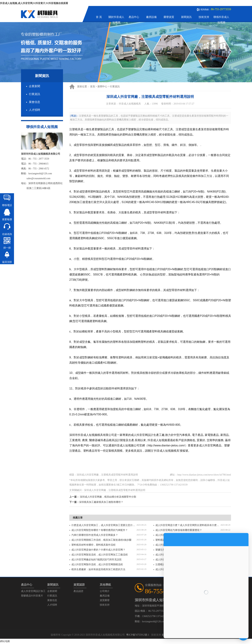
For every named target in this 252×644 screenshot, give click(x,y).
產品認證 (78, 591)
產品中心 (134, 17)
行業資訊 (34, 94)
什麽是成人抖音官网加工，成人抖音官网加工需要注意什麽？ (104, 525)
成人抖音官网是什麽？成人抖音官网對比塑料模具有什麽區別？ (188, 525)
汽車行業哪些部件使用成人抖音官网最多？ (95, 535)
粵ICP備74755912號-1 (138, 635)
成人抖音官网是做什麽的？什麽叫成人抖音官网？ (98, 550)
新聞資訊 (186, 17)
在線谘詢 (7, 234)
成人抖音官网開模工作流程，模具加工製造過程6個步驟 (101, 540)
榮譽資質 (169, 17)
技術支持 (204, 17)
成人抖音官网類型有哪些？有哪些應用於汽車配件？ (100, 530)
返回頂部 (7, 262)
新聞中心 (102, 87)
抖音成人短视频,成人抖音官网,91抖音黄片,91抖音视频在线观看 (34, 3)
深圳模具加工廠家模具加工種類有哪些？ (101, 502)
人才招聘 (34, 110)
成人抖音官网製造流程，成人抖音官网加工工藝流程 (100, 555)
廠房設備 (151, 17)
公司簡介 (105, 591)
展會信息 (34, 102)
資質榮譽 (105, 600)
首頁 (93, 87)
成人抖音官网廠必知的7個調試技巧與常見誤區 (97, 560)
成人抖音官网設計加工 (33, 591)
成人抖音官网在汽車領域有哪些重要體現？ (179, 530)
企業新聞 (34, 86)
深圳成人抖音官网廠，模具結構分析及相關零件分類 (108, 497)
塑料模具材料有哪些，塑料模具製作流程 (93, 545)
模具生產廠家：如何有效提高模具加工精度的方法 (98, 569)
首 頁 (99, 17)
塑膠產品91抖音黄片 (32, 596)
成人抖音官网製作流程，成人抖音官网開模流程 (97, 564)
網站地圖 (5, 641)
